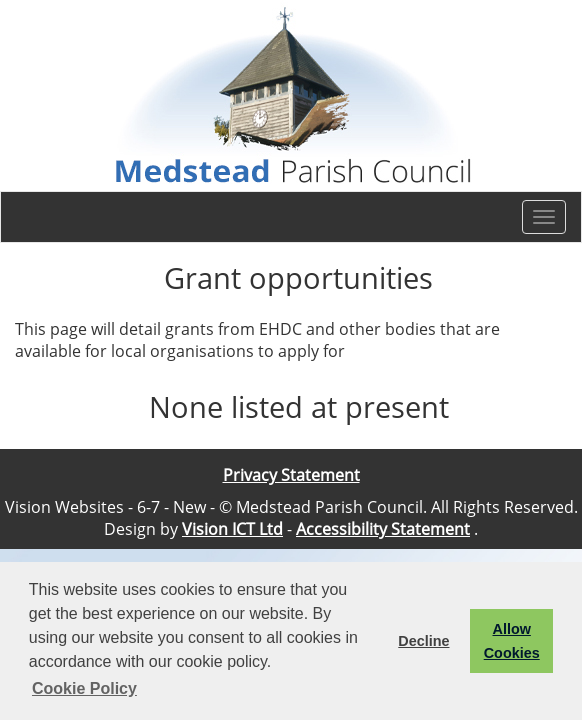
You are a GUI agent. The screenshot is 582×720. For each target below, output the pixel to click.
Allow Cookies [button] (512, 641)
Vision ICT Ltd (232, 529)
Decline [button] (423, 641)
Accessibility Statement (383, 529)
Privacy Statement (291, 475)
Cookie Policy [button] (84, 688)
